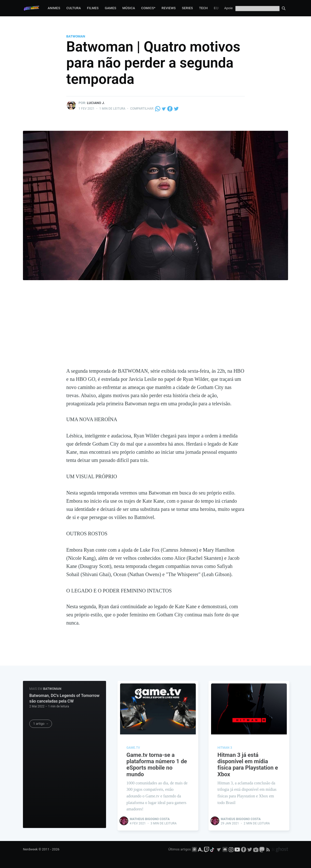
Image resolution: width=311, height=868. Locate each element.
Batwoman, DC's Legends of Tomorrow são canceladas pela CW (64, 698)
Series (187, 8)
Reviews (169, 8)
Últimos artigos (179, 849)
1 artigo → (41, 724)
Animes (54, 8)
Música (129, 8)
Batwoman (76, 36)
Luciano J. (96, 103)
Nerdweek (30, 849)
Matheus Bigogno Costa (150, 819)
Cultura (74, 8)
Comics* (148, 8)
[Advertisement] (155, 329)
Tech (203, 8)
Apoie (229, 8)
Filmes (93, 8)
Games (111, 8)
